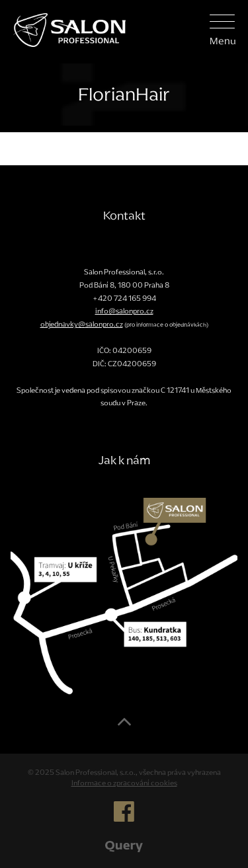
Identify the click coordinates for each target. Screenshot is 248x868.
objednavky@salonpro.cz (82, 324)
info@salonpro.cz (124, 311)
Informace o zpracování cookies (124, 783)
